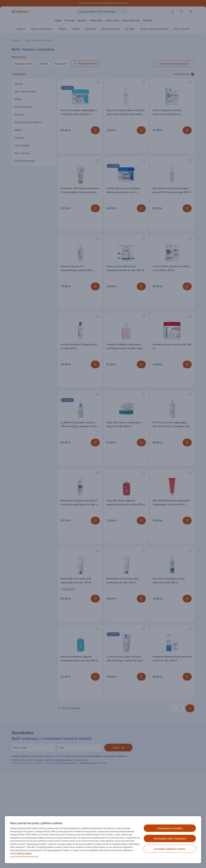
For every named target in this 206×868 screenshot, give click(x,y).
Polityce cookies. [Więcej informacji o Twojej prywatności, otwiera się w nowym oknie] (24, 853)
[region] (103, 840)
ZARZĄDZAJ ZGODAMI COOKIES (170, 849)
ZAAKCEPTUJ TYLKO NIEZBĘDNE (170, 839)
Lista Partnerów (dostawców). (24, 857)
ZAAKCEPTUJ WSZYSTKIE (170, 828)
